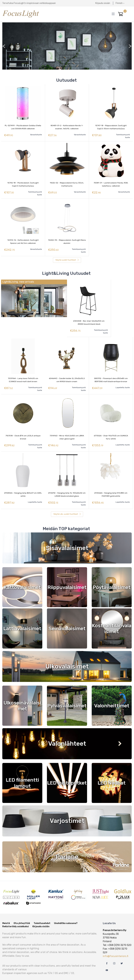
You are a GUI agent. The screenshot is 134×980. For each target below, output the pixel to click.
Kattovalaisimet (22, 578)
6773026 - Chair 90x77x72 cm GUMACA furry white (111, 431)
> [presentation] (130, 46)
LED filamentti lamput (22, 774)
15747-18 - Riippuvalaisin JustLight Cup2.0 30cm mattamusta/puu (111, 127)
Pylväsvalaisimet (67, 697)
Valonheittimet (112, 697)
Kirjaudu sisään (103, 3)
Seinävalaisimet (67, 619)
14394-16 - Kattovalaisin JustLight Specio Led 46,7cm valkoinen (23, 239)
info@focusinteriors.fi (116, 947)
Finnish (119, 3)
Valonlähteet (67, 735)
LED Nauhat (112, 774)
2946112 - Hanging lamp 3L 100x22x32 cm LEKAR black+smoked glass (67, 487)
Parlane (67, 848)
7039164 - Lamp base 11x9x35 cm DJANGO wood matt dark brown (23, 375)
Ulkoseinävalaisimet (22, 697)
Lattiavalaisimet (22, 619)
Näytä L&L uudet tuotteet (67, 505)
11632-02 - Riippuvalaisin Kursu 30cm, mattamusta (67, 183)
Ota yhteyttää (22, 914)
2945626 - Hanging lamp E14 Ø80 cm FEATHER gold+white (111, 487)
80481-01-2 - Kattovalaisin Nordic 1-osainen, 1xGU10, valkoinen (67, 127)
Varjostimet (67, 812)
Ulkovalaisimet (67, 657)
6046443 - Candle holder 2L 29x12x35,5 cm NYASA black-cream (67, 375)
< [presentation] (4, 46)
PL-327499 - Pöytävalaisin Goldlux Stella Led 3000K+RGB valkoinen (23, 127)
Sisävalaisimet (67, 539)
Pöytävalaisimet (112, 578)
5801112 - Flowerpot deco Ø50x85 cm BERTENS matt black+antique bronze (111, 375)
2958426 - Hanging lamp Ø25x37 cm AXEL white (23, 487)
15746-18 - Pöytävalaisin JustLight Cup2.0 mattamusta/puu (23, 183)
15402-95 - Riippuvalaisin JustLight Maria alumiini (67, 239)
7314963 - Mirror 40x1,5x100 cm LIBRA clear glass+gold (67, 431)
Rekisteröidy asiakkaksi (16, 918)
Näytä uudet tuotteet (67, 256)
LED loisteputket (67, 774)
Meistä (6, 914)
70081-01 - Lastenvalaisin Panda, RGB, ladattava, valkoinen (111, 183)
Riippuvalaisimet (67, 578)
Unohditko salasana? (66, 914)
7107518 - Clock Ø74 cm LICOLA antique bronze (23, 431)
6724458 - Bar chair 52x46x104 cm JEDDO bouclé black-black (89, 319)
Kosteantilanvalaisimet (112, 619)
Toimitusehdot (42, 914)
